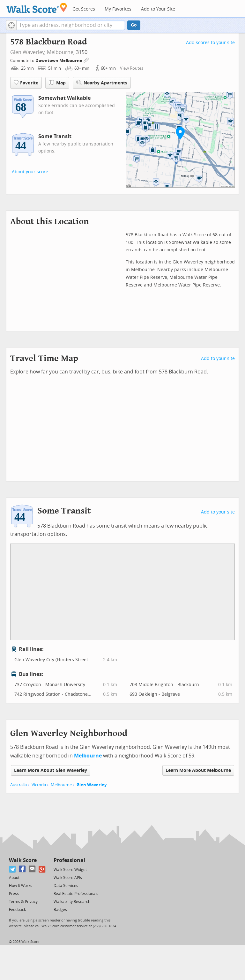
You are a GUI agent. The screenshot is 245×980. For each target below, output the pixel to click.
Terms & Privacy (23, 902)
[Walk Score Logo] (37, 8)
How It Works (21, 886)
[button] (11, 25)
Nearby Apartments (102, 83)
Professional (69, 860)
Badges (60, 910)
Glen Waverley (92, 785)
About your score (30, 172)
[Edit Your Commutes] (86, 60)
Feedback (17, 910)
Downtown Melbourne (59, 61)
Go (134, 25)
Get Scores (84, 9)
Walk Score (23, 860)
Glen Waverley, (28, 52)
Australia (19, 785)
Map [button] (57, 83)
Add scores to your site (210, 43)
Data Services (66, 886)
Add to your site (218, 359)
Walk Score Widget (70, 870)
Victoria (39, 785)
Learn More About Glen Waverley (51, 770)
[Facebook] (22, 869)
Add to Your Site (158, 9)
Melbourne (60, 52)
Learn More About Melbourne (198, 770)
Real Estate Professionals (76, 894)
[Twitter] (13, 869)
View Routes (132, 68)
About (14, 878)
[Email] (32, 869)
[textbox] (71, 25)
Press (14, 894)
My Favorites (118, 9)
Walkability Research (72, 902)
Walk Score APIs (68, 878)
